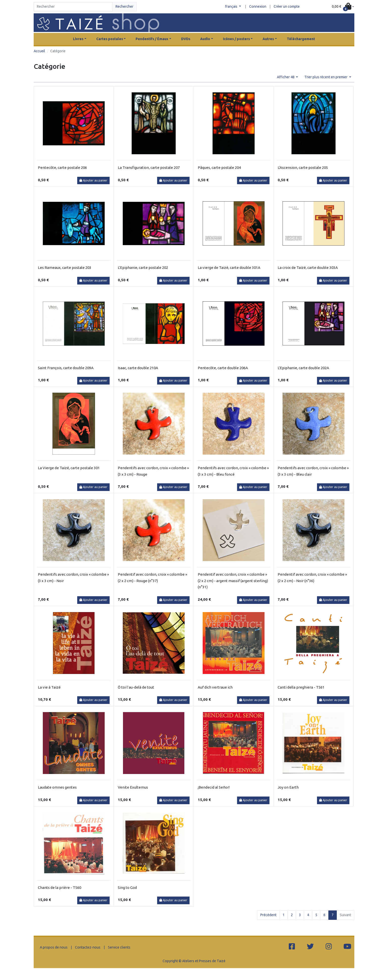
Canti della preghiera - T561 (301, 687)
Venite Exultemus (133, 787)
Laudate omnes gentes (57, 787)
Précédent (268, 915)
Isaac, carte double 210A (138, 368)
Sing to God (127, 888)
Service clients (119, 947)
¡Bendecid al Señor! (214, 787)
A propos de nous (54, 947)
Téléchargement (301, 39)
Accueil (39, 51)
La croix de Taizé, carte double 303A (308, 268)
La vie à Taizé (49, 687)
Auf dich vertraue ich (215, 687)
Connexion (258, 6)
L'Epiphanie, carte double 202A (303, 368)
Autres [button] (268, 39)
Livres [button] (78, 39)
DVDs (186, 39)
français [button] (232, 6)
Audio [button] (205, 39)
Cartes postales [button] (110, 39)
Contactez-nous (88, 947)
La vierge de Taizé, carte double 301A (229, 268)
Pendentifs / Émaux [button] (152, 39)
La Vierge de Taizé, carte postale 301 (69, 468)
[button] (343, 7)
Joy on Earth (288, 787)
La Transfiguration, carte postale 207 (149, 168)
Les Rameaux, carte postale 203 (65, 268)
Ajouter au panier (93, 180)
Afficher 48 (286, 77)
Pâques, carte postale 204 (219, 168)
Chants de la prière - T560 (60, 888)
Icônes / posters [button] (236, 39)
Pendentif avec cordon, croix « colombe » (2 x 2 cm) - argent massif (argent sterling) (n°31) (233, 581)
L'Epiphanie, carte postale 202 (143, 268)
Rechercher (124, 6)
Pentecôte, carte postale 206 (62, 168)
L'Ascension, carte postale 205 (303, 168)
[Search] (73, 7)
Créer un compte (287, 6)
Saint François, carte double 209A (66, 368)
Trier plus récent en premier (326, 77)
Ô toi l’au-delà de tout (136, 687)
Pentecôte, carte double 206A (223, 368)
